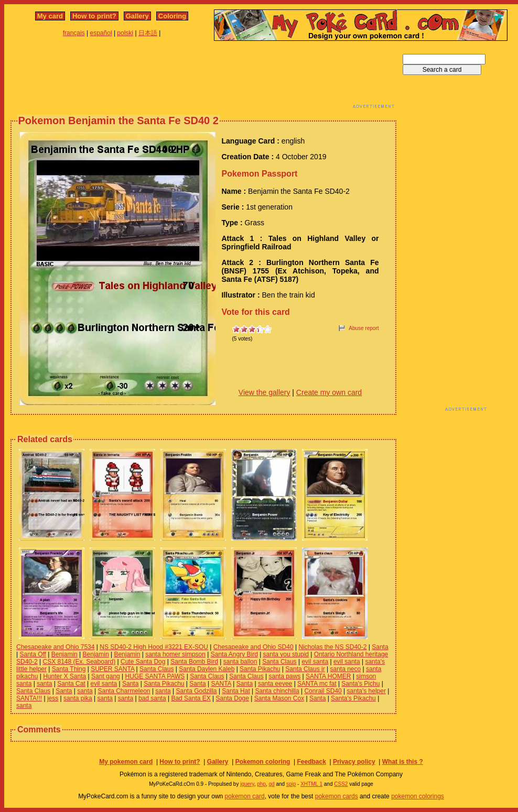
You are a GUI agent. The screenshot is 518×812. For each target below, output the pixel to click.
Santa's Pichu (360, 684)
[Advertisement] (203, 78)
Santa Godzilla (197, 691)
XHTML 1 (311, 784)
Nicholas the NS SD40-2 (332, 647)
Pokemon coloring (263, 762)
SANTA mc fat (317, 684)
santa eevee (275, 684)
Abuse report (364, 328)
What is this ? (403, 762)
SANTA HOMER (328, 676)
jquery (247, 784)
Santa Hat (236, 691)
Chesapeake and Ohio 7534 (55, 647)
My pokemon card (126, 762)
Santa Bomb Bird (194, 662)
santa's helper (366, 691)
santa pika (78, 698)
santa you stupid (286, 654)
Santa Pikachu (260, 669)
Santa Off (33, 654)
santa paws (284, 676)
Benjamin (64, 654)
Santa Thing (69, 669)
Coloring (172, 16)
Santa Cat (71, 684)
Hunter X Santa (64, 676)
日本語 (148, 33)
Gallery (137, 16)
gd (272, 784)
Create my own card (329, 392)
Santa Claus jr (305, 669)
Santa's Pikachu (353, 698)
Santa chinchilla (277, 691)
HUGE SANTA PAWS (155, 676)
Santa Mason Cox (279, 698)
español (101, 33)
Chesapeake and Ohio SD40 (253, 647)
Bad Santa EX (191, 698)
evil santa (315, 662)
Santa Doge (233, 698)
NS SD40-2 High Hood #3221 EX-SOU (154, 647)
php (261, 784)
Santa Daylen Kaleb (207, 669)
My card (50, 16)
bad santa (152, 698)
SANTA (221, 684)
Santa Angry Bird (234, 654)
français (74, 33)
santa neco (345, 669)
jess (53, 698)
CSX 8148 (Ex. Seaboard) (79, 662)
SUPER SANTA (112, 669)
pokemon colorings (418, 796)
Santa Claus (279, 662)
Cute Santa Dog (143, 662)
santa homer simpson (175, 654)
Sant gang (106, 676)
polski (125, 33)
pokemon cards (337, 796)
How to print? (94, 16)
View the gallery (265, 392)
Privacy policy (354, 762)
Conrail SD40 (323, 691)
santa (44, 684)
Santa (380, 647)
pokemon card (245, 796)
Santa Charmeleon (124, 691)
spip (291, 784)
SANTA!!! (29, 698)
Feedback (311, 762)
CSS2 (341, 784)
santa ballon (240, 662)
